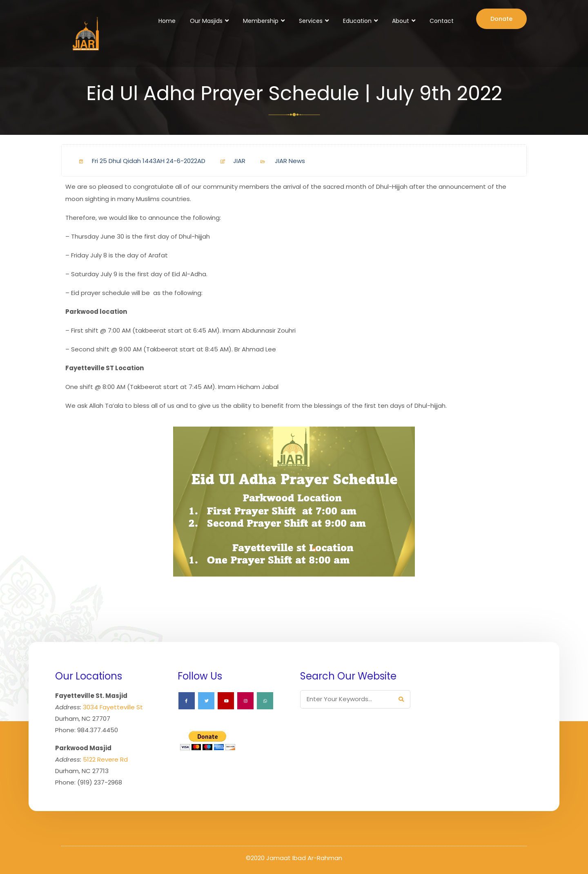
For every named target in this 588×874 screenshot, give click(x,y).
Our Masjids (206, 21)
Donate (501, 19)
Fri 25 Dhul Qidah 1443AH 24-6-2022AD (139, 161)
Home (167, 21)
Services (311, 21)
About (401, 21)
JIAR (230, 161)
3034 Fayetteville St (113, 707)
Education (357, 21)
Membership (261, 21)
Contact (442, 21)
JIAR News (290, 161)
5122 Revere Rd (105, 759)
